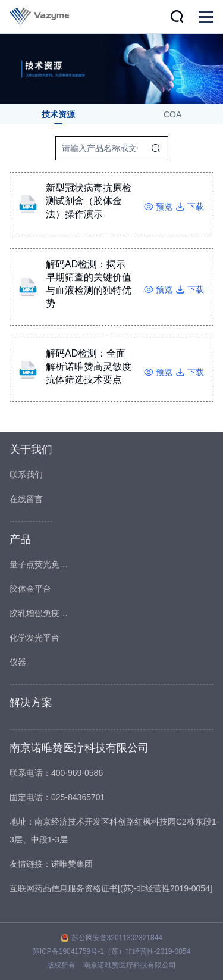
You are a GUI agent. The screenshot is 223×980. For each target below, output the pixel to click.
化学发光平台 (34, 638)
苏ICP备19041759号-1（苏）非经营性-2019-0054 (111, 951)
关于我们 (31, 450)
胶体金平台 (30, 589)
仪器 (18, 662)
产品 (20, 539)
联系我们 (26, 475)
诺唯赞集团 (72, 864)
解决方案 (31, 703)
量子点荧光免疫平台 (39, 564)
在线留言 (26, 499)
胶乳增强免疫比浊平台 (39, 613)
